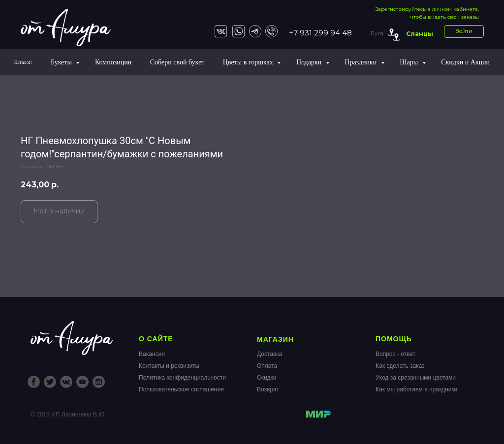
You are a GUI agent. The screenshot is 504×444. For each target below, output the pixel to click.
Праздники (362, 62)
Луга (377, 33)
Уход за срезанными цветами (416, 378)
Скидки (267, 378)
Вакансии (152, 354)
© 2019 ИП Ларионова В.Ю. (68, 414)
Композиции (113, 62)
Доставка (270, 354)
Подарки (310, 62)
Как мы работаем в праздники (416, 389)
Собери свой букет (177, 62)
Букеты (62, 62)
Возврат (268, 389)
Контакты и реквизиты (169, 366)
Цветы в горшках (249, 62)
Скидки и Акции (465, 62)
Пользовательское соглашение (181, 389)
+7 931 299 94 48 (320, 33)
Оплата (267, 366)
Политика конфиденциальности (182, 378)
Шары (409, 62)
